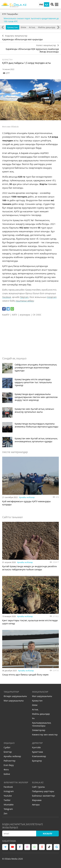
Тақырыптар (11, 692)
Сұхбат (7, 747)
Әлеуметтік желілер (16, 782)
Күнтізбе (36, 747)
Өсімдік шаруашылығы (15, 696)
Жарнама (37, 800)
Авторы (36, 805)
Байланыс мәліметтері (44, 796)
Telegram (24, 297)
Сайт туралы (38, 787)
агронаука (25, 315)
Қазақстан (13, 27)
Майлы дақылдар (47, 27)
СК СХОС (37, 315)
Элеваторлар (39, 730)
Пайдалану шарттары (43, 791)
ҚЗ (47, 5)
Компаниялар (39, 756)
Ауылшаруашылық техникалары (42, 724)
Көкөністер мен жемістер (45, 735)
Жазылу (47, 834)
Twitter (7, 800)
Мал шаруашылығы (14, 701)
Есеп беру (9, 765)
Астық (32, 27)
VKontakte (9, 805)
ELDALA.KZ (38, 782)
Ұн (33, 718)
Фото (6, 770)
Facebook (7, 297)
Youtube (8, 796)
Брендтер (37, 761)
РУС (41, 5)
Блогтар (8, 752)
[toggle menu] (57, 4)
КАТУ (15, 315)
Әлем (23, 27)
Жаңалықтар (40, 692)
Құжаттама (37, 752)
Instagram (52, 297)
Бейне (7, 774)
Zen (6, 813)
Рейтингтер (10, 761)
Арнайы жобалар (27, 497)
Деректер (37, 743)
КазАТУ (6, 315)
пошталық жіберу (25, 301)
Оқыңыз (9, 743)
